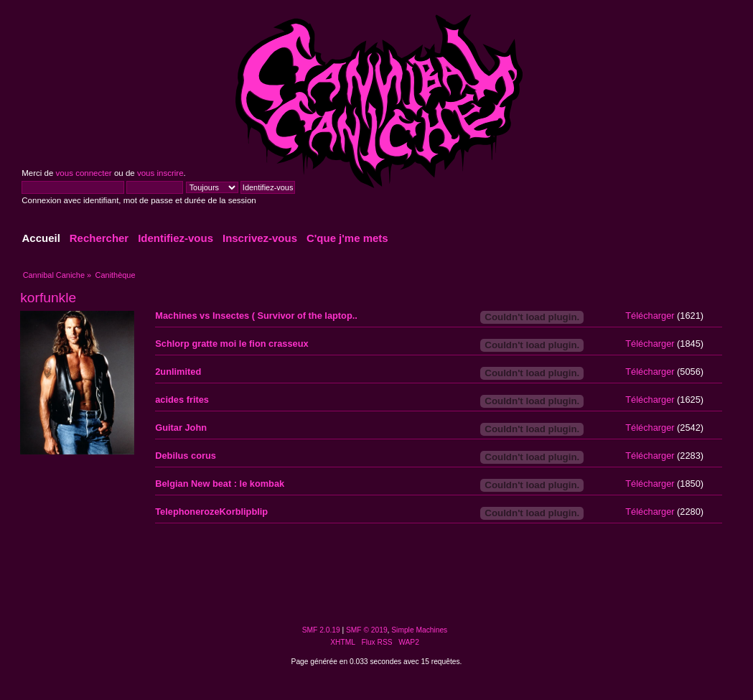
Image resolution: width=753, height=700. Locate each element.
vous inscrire (160, 173)
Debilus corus (186, 456)
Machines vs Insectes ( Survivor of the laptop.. (256, 316)
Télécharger (650, 316)
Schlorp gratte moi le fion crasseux (231, 344)
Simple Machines (419, 630)
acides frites (182, 400)
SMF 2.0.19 (321, 630)
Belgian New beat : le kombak (220, 484)
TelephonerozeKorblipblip (211, 512)
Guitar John (181, 428)
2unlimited (178, 372)
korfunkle (48, 298)
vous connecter (84, 173)
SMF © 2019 (367, 630)
